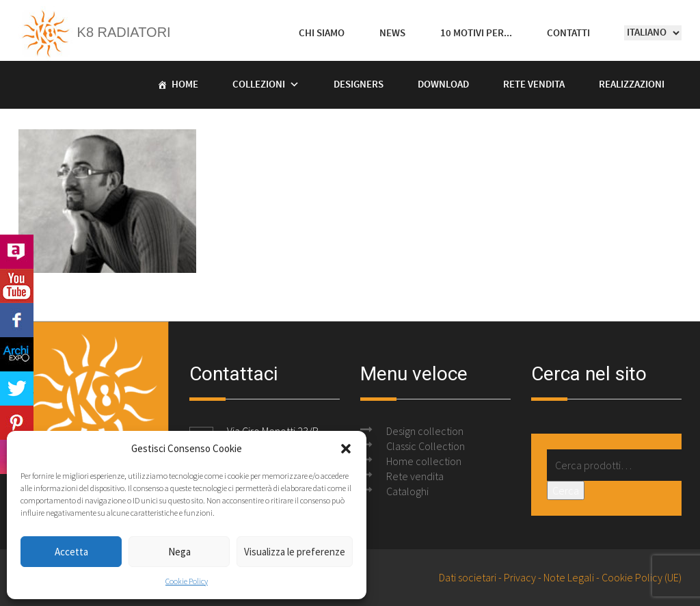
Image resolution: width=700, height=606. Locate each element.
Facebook (17, 320)
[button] (346, 449)
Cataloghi (407, 491)
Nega (179, 552)
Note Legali (569, 577)
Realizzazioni (632, 85)
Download (443, 85)
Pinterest (17, 423)
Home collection (424, 461)
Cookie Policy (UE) (642, 577)
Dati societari (468, 577)
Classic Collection (426, 446)
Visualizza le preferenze (295, 552)
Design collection (425, 431)
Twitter (17, 388)
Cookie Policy (187, 581)
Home (185, 85)
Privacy (520, 577)
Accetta (71, 552)
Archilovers (17, 252)
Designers (359, 85)
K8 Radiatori (95, 32)
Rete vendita (534, 85)
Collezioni (259, 85)
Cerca (566, 490)
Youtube (17, 286)
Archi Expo (17, 354)
